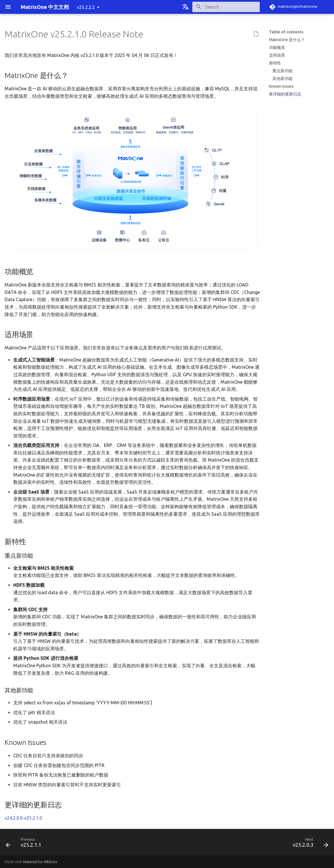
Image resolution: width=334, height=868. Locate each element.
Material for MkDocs (40, 862)
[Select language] (185, 7)
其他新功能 (282, 79)
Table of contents (286, 32)
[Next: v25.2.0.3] (309, 844)
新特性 (275, 63)
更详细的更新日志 (285, 94)
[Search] (226, 7)
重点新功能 (282, 71)
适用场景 (277, 55)
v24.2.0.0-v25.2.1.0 (23, 818)
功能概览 (277, 47)
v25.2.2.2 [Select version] (86, 7)
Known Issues (281, 86)
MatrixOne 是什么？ (287, 40)
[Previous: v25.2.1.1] (25, 844)
